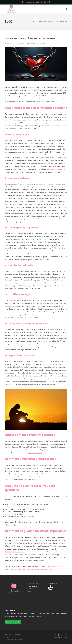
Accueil (35, 22)
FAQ (29, 592)
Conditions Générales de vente (14, 639)
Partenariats (32, 589)
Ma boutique (54, 583)
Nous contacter (33, 586)
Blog (40, 22)
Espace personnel (33, 583)
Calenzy (65, 638)
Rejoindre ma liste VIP (13, 622)
